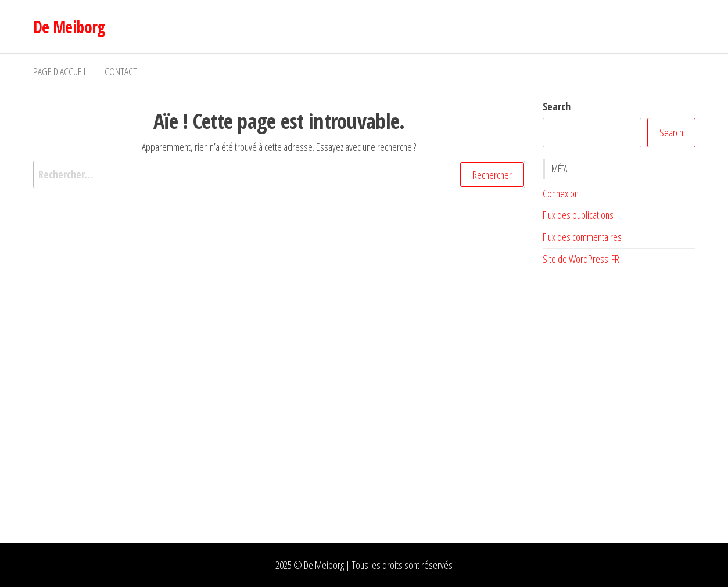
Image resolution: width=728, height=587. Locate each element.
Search (557, 106)
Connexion (561, 193)
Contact (121, 71)
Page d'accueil (60, 71)
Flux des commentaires (582, 237)
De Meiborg (69, 27)
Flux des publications (578, 215)
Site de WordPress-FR (581, 259)
